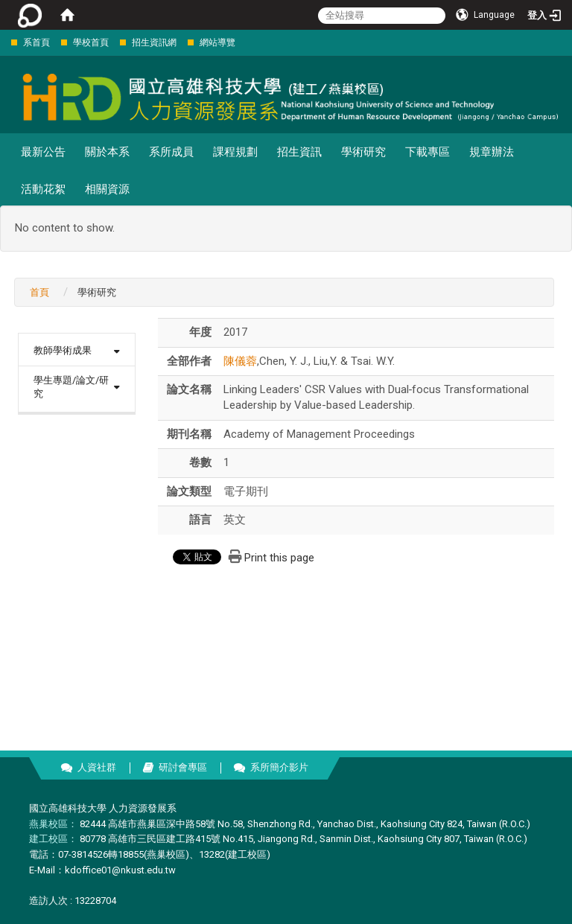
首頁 (39, 292)
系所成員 (171, 152)
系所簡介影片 (279, 767)
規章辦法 (492, 152)
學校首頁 (91, 42)
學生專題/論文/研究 (71, 387)
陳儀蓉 (240, 361)
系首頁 (36, 42)
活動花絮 (43, 189)
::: (3, 42)
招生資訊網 (154, 42)
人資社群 (97, 767)
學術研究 (363, 152)
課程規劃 (235, 152)
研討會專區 (183, 767)
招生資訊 (299, 152)
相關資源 (107, 189)
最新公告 (43, 152)
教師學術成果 (63, 350)
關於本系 (107, 152)
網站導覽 (217, 42)
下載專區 (428, 152)
